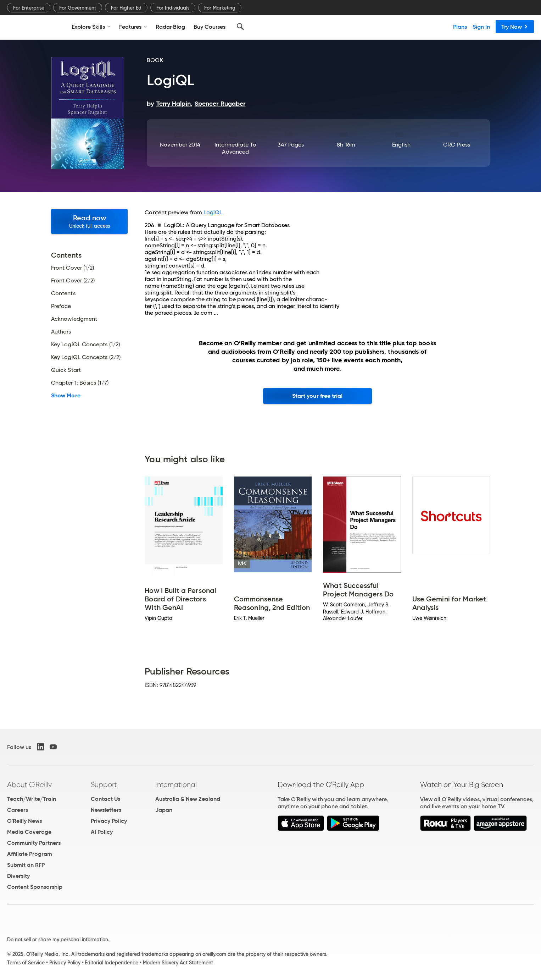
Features (133, 27)
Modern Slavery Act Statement (178, 963)
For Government (78, 8)
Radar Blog (170, 27)
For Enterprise (29, 8)
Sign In (481, 27)
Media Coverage (29, 832)
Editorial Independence (111, 963)
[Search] (240, 27)
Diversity (18, 876)
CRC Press (457, 145)
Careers (18, 810)
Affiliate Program (30, 854)
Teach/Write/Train (32, 799)
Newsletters (106, 810)
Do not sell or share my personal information (58, 940)
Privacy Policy (109, 821)
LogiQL (213, 212)
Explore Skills (91, 27)
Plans (460, 27)
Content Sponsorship (35, 887)
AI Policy (102, 832)
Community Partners (34, 843)
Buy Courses (210, 27)
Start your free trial (317, 396)
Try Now (515, 27)
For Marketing (220, 8)
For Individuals (173, 8)
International (176, 784)
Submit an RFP (26, 865)
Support (104, 784)
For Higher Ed (126, 8)
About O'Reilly (29, 784)
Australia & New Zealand (188, 799)
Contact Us (105, 799)
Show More (66, 396)
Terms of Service (26, 963)
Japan (164, 810)
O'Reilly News (24, 821)
